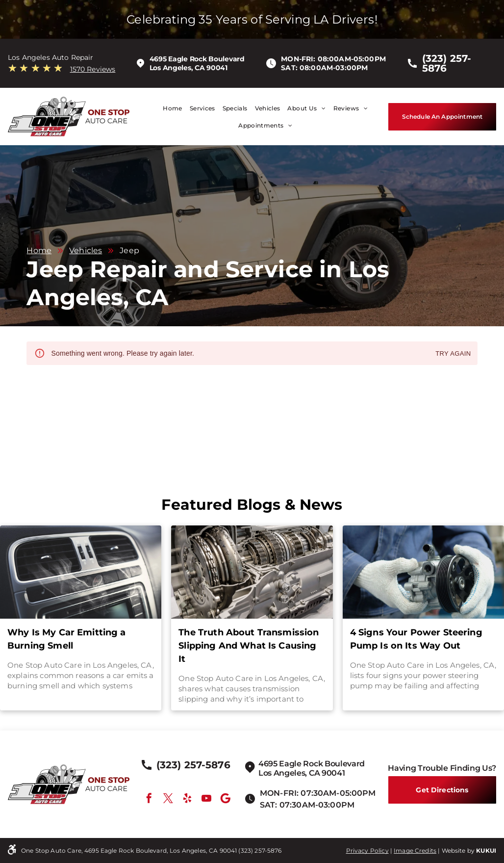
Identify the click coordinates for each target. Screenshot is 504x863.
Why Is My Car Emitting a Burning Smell (67, 639)
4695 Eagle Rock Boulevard (197, 59)
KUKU (485, 850)
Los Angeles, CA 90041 (189, 68)
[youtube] (206, 799)
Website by (458, 850)
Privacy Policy (367, 850)
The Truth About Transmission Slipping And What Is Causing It (249, 646)
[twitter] (168, 799)
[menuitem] (169, 108)
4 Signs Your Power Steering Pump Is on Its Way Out (416, 639)
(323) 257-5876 (260, 850)
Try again (453, 354)
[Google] (226, 799)
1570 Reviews (93, 69)
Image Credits (415, 850)
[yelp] (187, 799)
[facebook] (149, 799)
